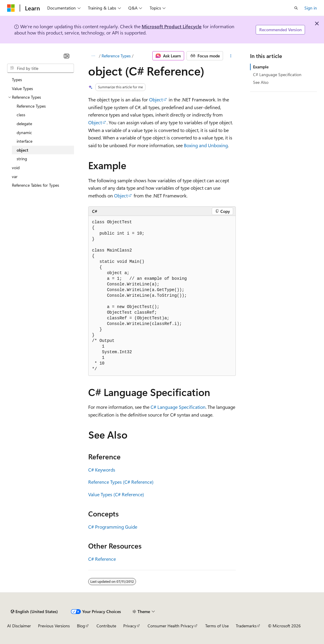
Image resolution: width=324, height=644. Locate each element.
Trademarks (246, 626)
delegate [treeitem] (24, 124)
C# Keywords (102, 470)
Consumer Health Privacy (171, 626)
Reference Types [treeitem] (31, 106)
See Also (261, 82)
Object (156, 99)
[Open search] (296, 8)
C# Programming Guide (113, 527)
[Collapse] (67, 56)
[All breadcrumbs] (93, 56)
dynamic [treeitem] (24, 132)
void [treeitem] (16, 168)
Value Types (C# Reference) (116, 494)
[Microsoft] (11, 8)
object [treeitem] (22, 150)
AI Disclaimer (19, 626)
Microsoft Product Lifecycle (172, 26)
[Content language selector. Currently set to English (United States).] (34, 612)
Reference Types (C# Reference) (121, 482)
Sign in (311, 8)
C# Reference (102, 559)
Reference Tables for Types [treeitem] (35, 185)
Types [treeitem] (17, 80)
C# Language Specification (178, 407)
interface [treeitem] (25, 141)
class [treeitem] (21, 115)
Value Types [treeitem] (22, 88)
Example (261, 67)
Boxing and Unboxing (206, 145)
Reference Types (116, 56)
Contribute (106, 626)
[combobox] (41, 68)
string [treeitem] (22, 159)
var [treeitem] (15, 176)
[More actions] (231, 56)
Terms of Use (217, 626)
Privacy (130, 626)
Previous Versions (54, 626)
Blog (81, 626)
